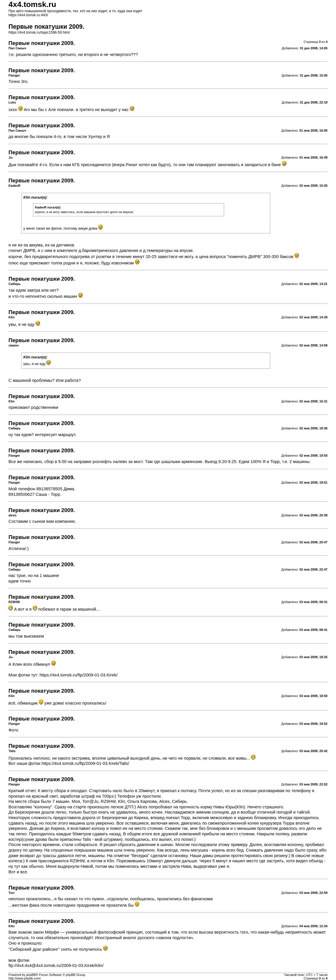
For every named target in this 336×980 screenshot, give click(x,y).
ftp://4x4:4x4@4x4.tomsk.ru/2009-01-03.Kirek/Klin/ (56, 966)
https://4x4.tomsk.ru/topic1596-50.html (39, 32)
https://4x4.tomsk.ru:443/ (28, 15)
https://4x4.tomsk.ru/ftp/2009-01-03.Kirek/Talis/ (85, 763)
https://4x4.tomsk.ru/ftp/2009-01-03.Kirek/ (78, 675)
